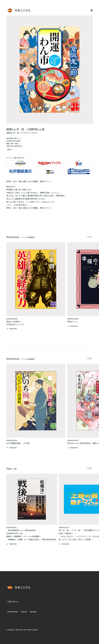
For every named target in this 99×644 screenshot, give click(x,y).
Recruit (24, 612)
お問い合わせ (13, 602)
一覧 (89, 237)
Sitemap (33, 612)
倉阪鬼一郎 (11, 133)
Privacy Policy (13, 612)
